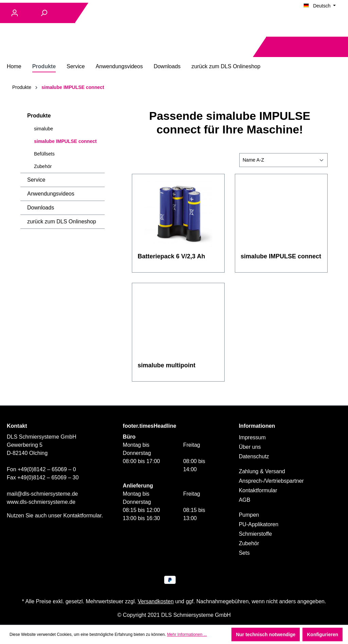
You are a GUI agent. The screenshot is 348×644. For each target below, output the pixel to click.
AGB (245, 500)
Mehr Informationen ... (187, 634)
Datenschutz (254, 456)
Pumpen (249, 515)
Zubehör (43, 166)
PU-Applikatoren (259, 524)
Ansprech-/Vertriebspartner (271, 481)
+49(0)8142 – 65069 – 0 (47, 469)
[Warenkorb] (337, 47)
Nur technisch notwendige (266, 634)
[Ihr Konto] (15, 13)
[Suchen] (44, 13)
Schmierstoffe (256, 534)
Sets (244, 553)
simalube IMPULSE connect (65, 141)
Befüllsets (44, 154)
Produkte (39, 116)
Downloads (41, 208)
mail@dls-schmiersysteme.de (42, 494)
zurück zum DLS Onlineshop (62, 222)
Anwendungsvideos (51, 194)
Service (36, 180)
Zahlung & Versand (262, 471)
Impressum (252, 437)
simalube (43, 129)
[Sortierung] (283, 160)
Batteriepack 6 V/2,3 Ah (171, 256)
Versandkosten (156, 601)
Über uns (250, 447)
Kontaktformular (82, 516)
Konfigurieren (323, 634)
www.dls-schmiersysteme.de (41, 502)
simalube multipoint (167, 365)
